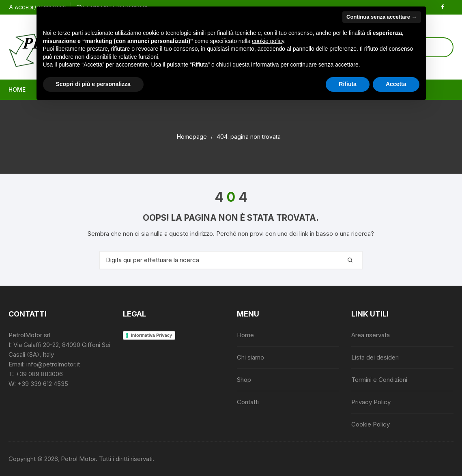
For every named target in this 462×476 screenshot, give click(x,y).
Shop (244, 380)
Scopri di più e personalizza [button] (93, 84)
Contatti (248, 402)
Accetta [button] (396, 84)
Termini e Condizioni (379, 380)
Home (17, 89)
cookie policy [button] (268, 41)
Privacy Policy (371, 402)
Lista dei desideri (375, 357)
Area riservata (371, 335)
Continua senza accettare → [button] (381, 17)
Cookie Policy (371, 424)
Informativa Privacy (152, 335)
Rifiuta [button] (348, 84)
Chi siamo (250, 357)
